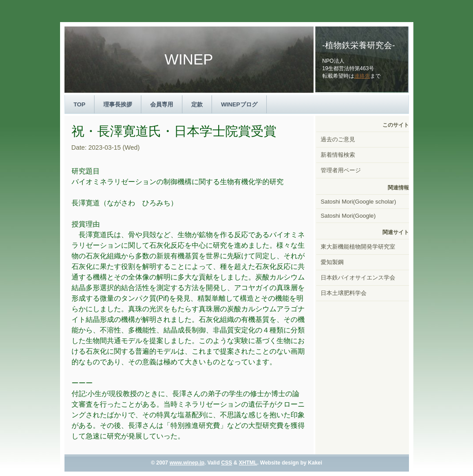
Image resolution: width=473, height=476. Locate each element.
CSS (227, 463)
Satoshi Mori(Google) (348, 216)
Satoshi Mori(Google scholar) (358, 202)
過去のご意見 (338, 139)
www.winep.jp (187, 463)
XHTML (248, 463)
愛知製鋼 (332, 262)
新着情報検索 (338, 155)
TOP (80, 104)
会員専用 (162, 104)
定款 (197, 104)
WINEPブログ (239, 104)
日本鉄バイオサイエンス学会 (358, 278)
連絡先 (362, 76)
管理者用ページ (341, 170)
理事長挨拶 (118, 104)
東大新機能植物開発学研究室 (358, 247)
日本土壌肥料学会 (344, 293)
